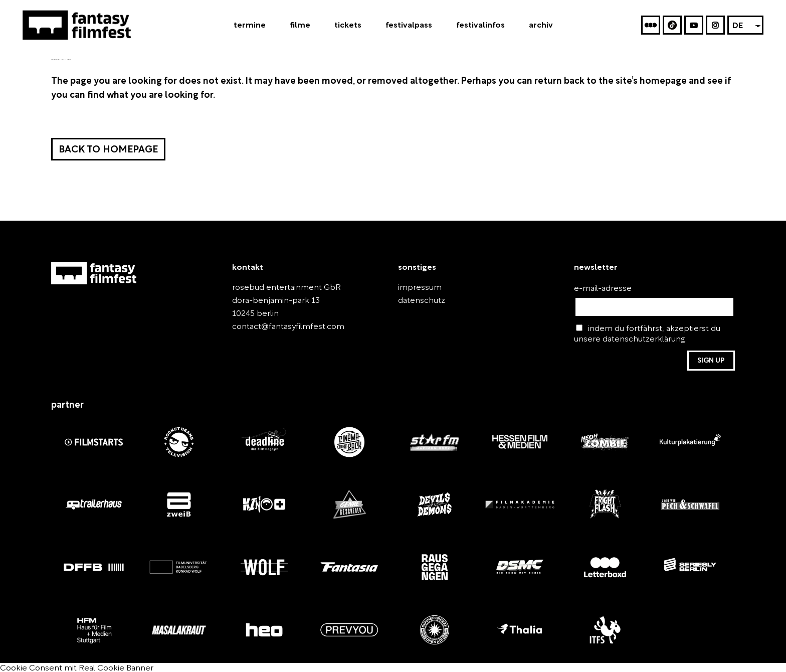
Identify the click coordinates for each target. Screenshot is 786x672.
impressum (416, 288)
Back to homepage (107, 150)
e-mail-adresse (597, 289)
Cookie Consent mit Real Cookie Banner (66, 666)
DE (738, 27)
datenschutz (417, 301)
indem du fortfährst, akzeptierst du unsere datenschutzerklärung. (648, 333)
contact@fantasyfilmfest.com (279, 327)
